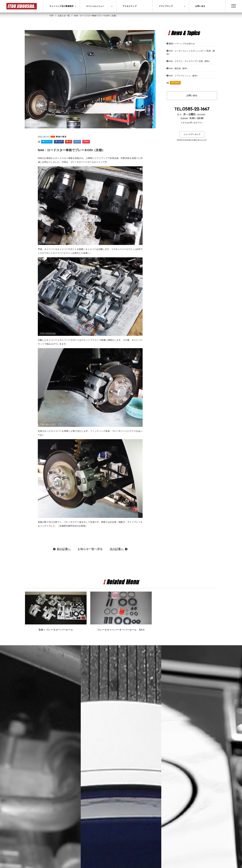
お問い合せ (192, 95)
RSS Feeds (175, 82)
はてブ (77, 141)
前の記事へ (64, 549)
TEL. (192, 109)
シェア (58, 142)
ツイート (46, 142)
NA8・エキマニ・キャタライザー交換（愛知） (190, 61)
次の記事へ (117, 549)
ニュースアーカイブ (192, 134)
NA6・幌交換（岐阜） (179, 68)
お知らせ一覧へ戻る (90, 549)
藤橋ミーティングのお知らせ (182, 44)
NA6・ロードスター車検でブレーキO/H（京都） (71, 150)
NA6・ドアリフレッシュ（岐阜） (184, 76)
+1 (68, 142)
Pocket (86, 141)
